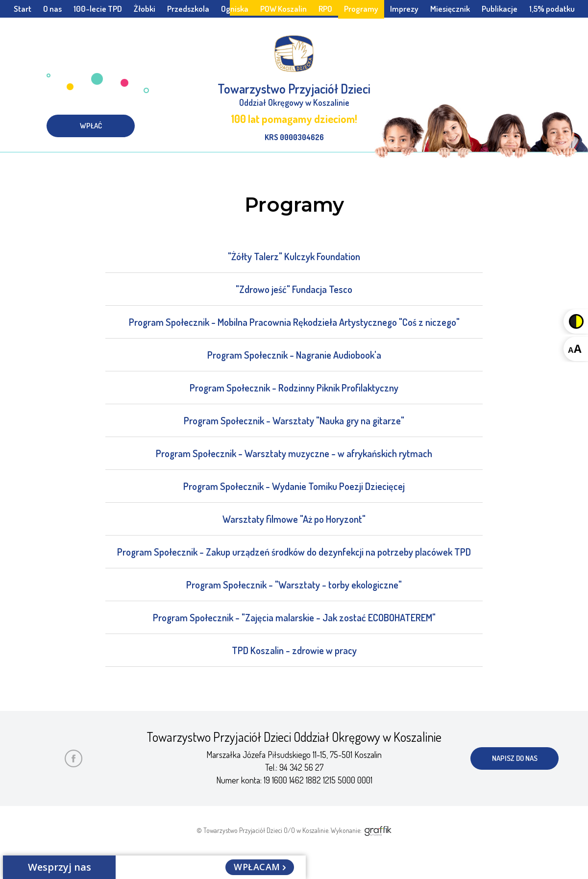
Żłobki (145, 9)
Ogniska (235, 9)
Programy (361, 9)
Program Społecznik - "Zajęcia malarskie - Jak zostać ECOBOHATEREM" (294, 617)
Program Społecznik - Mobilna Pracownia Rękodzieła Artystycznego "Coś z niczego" (294, 322)
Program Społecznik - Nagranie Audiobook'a (294, 355)
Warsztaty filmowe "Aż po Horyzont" (294, 519)
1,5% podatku (552, 9)
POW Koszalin (283, 9)
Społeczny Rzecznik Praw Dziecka (294, 26)
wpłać (91, 126)
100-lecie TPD (98, 9)
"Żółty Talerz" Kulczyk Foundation (294, 256)
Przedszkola (188, 9)
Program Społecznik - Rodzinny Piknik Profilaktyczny (294, 388)
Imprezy (404, 9)
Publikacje (500, 9)
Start (23, 9)
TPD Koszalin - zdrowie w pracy (294, 650)
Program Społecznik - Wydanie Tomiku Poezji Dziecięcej (294, 486)
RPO (325, 9)
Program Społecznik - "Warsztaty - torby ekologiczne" (294, 585)
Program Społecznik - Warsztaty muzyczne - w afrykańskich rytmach (294, 453)
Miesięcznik (450, 9)
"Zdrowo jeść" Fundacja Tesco (294, 289)
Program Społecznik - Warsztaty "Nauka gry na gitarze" (294, 420)
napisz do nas (515, 758)
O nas (52, 9)
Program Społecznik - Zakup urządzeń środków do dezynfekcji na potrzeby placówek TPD (294, 552)
